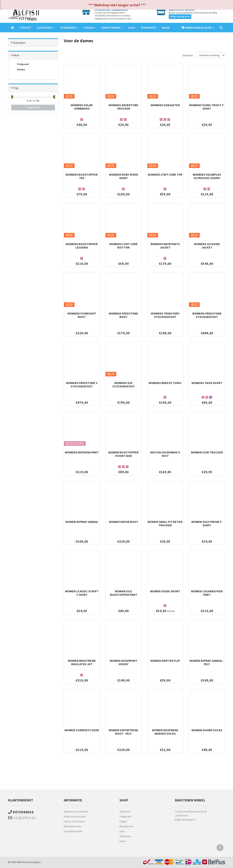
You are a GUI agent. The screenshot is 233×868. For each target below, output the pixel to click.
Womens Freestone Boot (123, 315)
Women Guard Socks (207, 730)
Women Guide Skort (165, 591)
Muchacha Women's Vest (165, 454)
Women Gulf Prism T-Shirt (207, 523)
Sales (132, 28)
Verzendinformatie (73, 831)
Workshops (149, 28)
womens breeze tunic (165, 383)
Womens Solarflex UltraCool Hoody (207, 176)
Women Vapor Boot (124, 522)
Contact (25, 28)
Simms (18, 70)
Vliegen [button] (90, 28)
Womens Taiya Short (207, 383)
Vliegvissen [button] (46, 28)
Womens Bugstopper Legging (82, 246)
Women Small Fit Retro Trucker (165, 523)
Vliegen (123, 821)
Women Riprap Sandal (82, 522)
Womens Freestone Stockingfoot (207, 315)
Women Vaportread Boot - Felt (123, 732)
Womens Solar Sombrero (82, 107)
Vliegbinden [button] (69, 28)
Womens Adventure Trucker (123, 107)
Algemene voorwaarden (76, 812)
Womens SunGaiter (165, 105)
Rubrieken (19, 43)
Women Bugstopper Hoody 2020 (123, 454)
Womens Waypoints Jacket (165, 246)
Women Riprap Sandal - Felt (207, 662)
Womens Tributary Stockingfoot (165, 315)
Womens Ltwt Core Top (165, 174)
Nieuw (166, 28)
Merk (16, 55)
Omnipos (36, 862)
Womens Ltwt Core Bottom (124, 246)
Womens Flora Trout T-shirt (207, 107)
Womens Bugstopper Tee (82, 176)
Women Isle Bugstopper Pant (124, 593)
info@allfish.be (22, 818)
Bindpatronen (126, 826)
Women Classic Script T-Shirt (82, 593)
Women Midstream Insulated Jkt (82, 662)
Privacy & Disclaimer (74, 821)
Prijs (16, 88)
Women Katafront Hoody (124, 662)
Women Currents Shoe (82, 730)
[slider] (11, 97)
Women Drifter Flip (165, 661)
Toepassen (33, 107)
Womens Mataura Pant (82, 452)
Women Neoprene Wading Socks (165, 732)
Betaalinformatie (72, 826)
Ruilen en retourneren (75, 817)
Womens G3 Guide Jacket (207, 246)
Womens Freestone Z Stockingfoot (82, 385)
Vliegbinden (125, 817)
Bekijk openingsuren (180, 17)
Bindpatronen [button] (112, 28)
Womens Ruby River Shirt (124, 176)
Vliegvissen (125, 812)
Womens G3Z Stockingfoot (124, 385)
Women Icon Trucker (207, 452)
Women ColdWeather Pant (207, 593)
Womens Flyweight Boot (82, 315)
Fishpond (20, 65)
